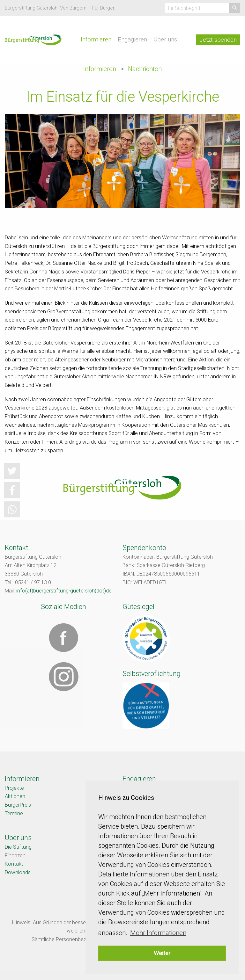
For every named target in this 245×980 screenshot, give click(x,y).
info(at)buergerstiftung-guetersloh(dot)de (64, 591)
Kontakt (14, 864)
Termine (14, 813)
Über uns (165, 40)
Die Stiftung (18, 847)
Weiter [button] (162, 953)
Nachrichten (145, 69)
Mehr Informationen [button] (158, 933)
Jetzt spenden (218, 40)
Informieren (96, 40)
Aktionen (15, 796)
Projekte (14, 788)
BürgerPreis (18, 805)
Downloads (18, 872)
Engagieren (132, 40)
